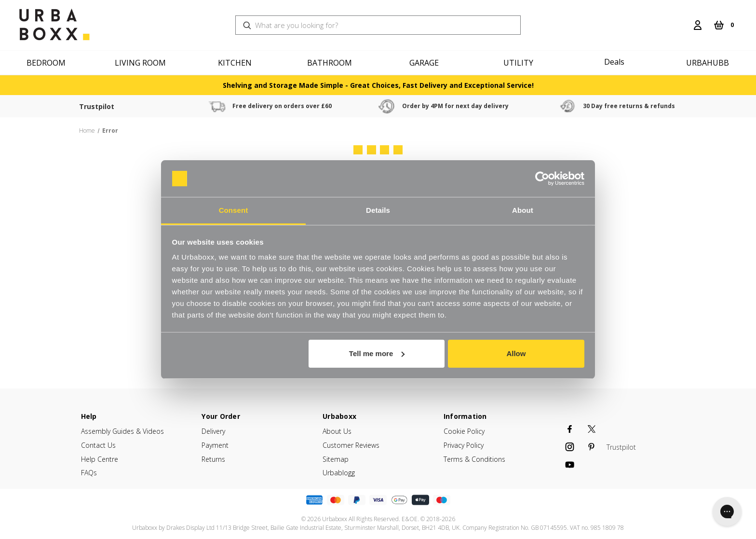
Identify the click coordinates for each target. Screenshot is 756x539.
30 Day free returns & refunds (666, 106)
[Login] (698, 25)
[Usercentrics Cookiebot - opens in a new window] (542, 179)
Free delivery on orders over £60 (298, 106)
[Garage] (425, 63)
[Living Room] (142, 63)
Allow (516, 353)
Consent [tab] (234, 210)
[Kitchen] (236, 63)
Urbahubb (708, 63)
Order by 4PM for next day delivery (482, 106)
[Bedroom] (47, 63)
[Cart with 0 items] (724, 25)
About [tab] (523, 210)
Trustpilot (102, 106)
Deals (614, 62)
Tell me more (377, 353)
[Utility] (520, 63)
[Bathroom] (331, 63)
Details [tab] (378, 210)
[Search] (682, 19)
